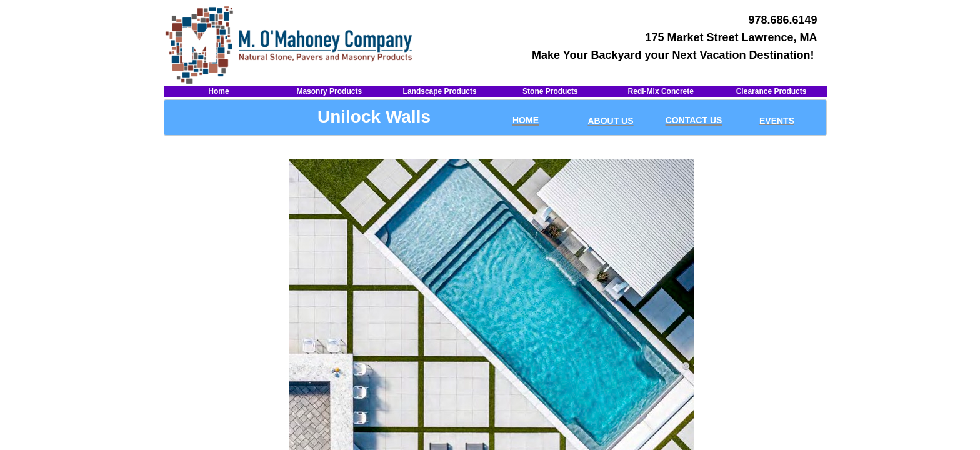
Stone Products (550, 91)
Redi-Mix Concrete (661, 91)
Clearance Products (772, 91)
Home (218, 91)
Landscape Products (440, 91)
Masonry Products (329, 91)
